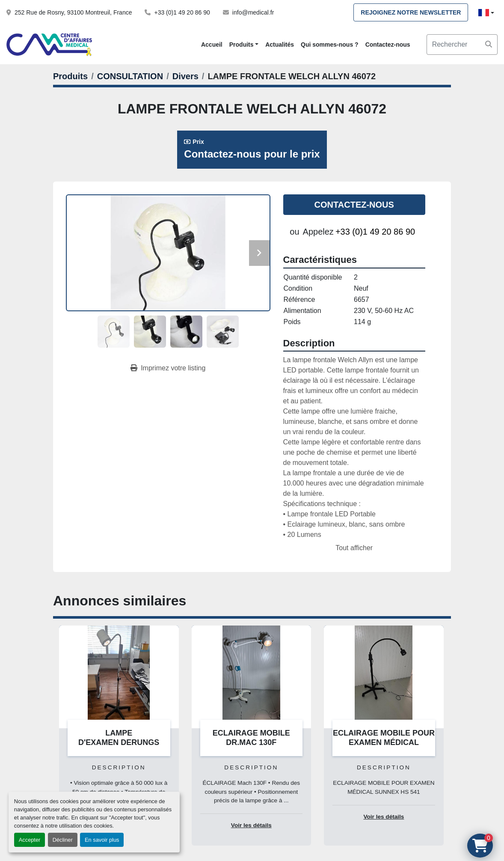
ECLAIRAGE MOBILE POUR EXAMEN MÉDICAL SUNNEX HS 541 (384, 743)
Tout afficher (354, 548)
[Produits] (70, 76)
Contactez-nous (388, 45)
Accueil (212, 45)
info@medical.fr (253, 12)
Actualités (280, 45)
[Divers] (185, 76)
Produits (242, 45)
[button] (244, 45)
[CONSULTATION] (130, 76)
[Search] (462, 45)
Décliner (63, 840)
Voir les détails (251, 825)
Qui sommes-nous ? (330, 45)
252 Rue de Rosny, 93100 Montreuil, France (73, 12)
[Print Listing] (168, 368)
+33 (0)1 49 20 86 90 (182, 12)
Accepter (30, 840)
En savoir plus (102, 840)
